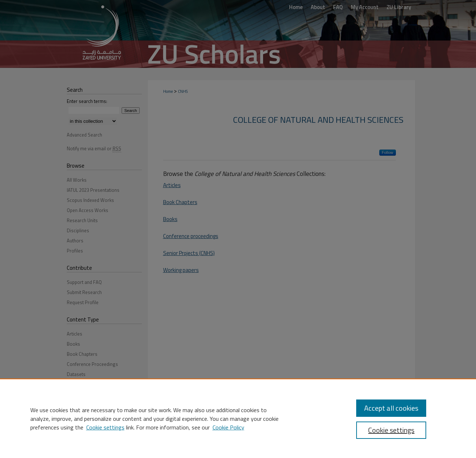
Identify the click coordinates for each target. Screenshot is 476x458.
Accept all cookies (391, 408)
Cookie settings (105, 427)
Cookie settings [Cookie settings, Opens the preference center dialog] (391, 430)
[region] (238, 418)
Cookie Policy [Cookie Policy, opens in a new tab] (228, 427)
